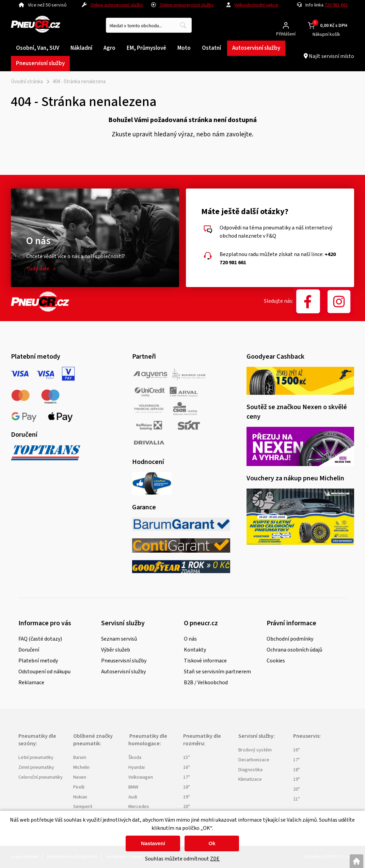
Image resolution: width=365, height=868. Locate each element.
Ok (212, 843)
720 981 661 (336, 5)
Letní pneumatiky (36, 757)
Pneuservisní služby (124, 661)
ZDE (215, 859)
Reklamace (31, 683)
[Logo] (36, 25)
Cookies (276, 661)
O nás (190, 639)
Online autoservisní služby (117, 5)
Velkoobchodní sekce (256, 5)
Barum (80, 757)
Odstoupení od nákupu (44, 672)
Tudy (38, 269)
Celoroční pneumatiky (41, 777)
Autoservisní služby (123, 672)
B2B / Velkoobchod (206, 683)
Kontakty (195, 650)
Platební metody (38, 661)
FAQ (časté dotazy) (40, 639)
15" (187, 757)
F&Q (271, 236)
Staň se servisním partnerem (217, 672)
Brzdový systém (255, 750)
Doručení (29, 650)
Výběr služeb (116, 650)
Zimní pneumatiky (36, 767)
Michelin (81, 767)
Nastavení (153, 843)
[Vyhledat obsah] (183, 25)
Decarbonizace (254, 760)
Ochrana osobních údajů (295, 650)
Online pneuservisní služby (182, 5)
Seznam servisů (119, 639)
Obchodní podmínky (290, 639)
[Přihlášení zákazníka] (286, 25)
